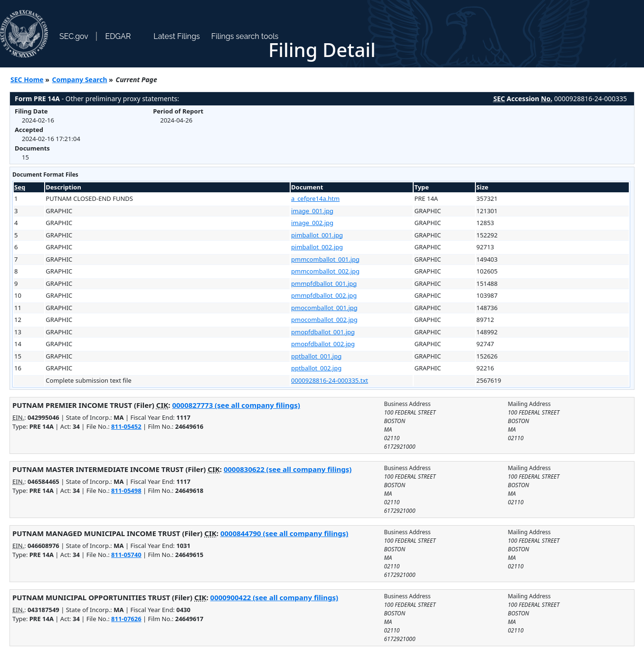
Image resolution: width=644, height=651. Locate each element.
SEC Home (27, 80)
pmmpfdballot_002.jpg (324, 295)
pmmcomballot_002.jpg (325, 271)
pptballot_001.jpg (316, 356)
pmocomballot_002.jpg (324, 320)
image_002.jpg (312, 223)
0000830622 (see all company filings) (288, 469)
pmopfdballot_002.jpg (323, 344)
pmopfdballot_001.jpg (323, 332)
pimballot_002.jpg (317, 247)
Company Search (80, 80)
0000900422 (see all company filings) (274, 597)
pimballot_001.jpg (317, 235)
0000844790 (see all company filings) (284, 533)
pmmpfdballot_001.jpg (324, 283)
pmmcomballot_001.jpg (325, 259)
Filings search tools (245, 36)
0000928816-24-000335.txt (330, 380)
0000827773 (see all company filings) (236, 405)
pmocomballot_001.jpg (324, 308)
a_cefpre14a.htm (315, 198)
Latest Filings (176, 36)
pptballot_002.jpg (316, 368)
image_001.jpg (312, 211)
